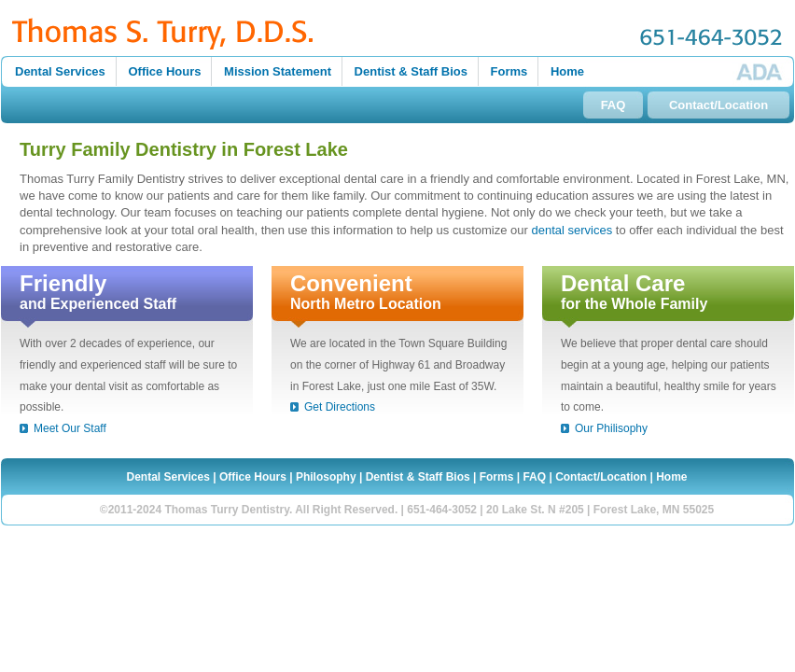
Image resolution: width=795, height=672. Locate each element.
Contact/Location (718, 105)
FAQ (614, 105)
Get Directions (340, 407)
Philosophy (326, 477)
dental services (572, 230)
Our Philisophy (611, 428)
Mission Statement (278, 71)
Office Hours (164, 71)
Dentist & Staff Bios (411, 71)
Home (567, 71)
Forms (509, 71)
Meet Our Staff (70, 428)
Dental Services (60, 71)
